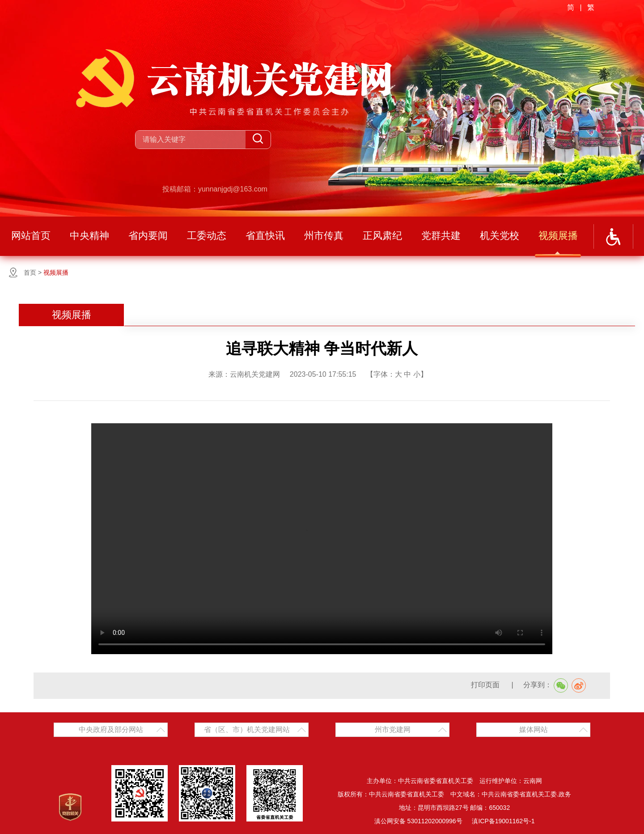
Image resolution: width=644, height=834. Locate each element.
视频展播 (558, 236)
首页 (30, 272)
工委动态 (207, 236)
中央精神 (89, 236)
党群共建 (441, 236)
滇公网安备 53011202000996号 (418, 821)
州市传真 (324, 236)
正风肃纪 (382, 236)
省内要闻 (148, 236)
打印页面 (486, 685)
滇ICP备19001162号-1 (503, 821)
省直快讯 (265, 236)
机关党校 (500, 236)
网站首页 (31, 236)
